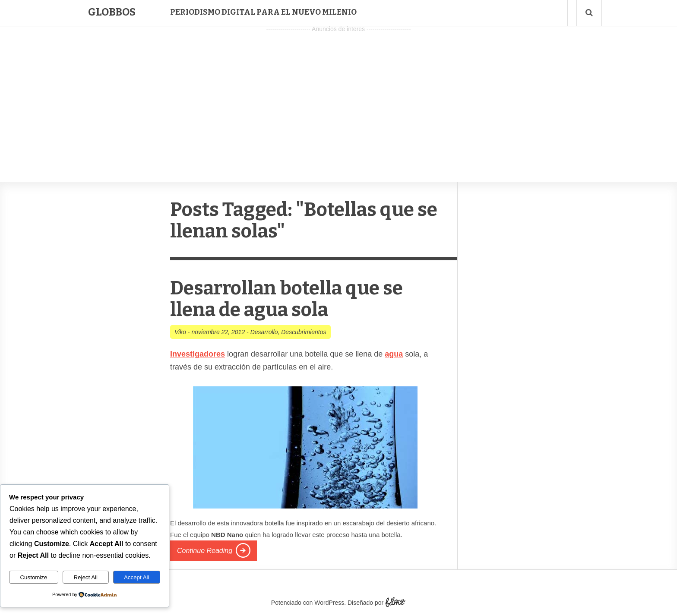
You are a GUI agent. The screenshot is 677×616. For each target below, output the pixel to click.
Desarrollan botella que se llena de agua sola (286, 299)
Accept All (137, 577)
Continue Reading (205, 551)
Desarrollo (264, 332)
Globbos (112, 12)
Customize (33, 577)
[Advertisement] (338, 95)
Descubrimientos (304, 332)
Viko (180, 332)
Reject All (85, 577)
